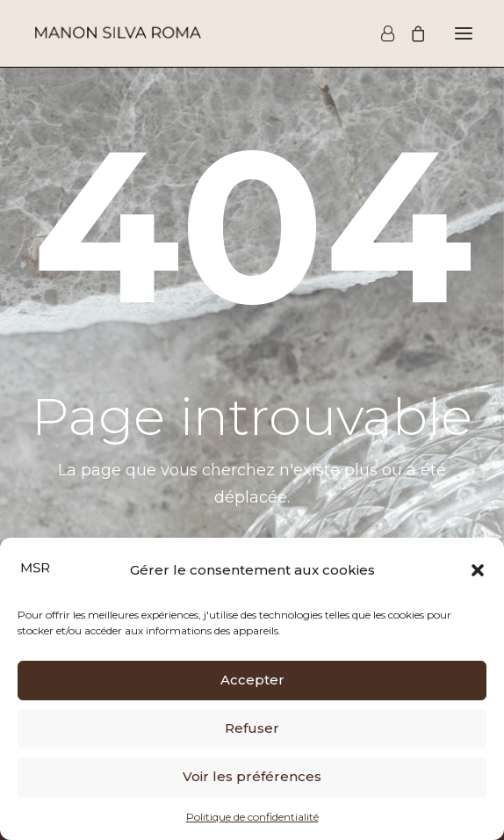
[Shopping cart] (410, 33)
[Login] (380, 33)
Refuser (252, 728)
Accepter (252, 680)
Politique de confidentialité (252, 817)
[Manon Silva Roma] (117, 33)
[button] (478, 570)
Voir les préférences (252, 776)
